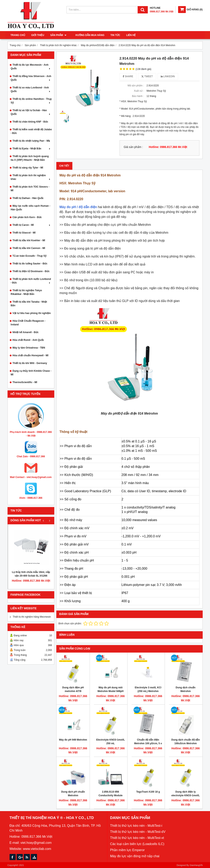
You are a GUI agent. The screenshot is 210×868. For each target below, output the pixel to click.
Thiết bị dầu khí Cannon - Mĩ (29, 248)
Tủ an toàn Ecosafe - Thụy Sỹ (29, 256)
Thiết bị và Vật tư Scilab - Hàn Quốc (31, 112)
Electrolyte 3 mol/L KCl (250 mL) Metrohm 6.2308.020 (148, 691)
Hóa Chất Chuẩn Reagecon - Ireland (28, 323)
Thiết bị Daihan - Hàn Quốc (28, 198)
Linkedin (168, 76)
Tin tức (112, 35)
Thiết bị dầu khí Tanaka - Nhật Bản (29, 304)
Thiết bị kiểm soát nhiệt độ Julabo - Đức (31, 131)
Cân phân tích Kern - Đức (27, 217)
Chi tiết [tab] (64, 166)
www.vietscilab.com (37, 849)
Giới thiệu (38, 35)
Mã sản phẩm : (136, 86)
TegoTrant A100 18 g (148, 792)
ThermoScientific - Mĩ (25, 382)
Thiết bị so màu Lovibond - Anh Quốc (31, 89)
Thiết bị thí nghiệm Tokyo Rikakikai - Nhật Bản (26, 292)
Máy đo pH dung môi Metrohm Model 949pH (111, 689)
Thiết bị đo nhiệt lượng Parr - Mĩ (32, 141)
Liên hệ (128, 35)
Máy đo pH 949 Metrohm (73, 740)
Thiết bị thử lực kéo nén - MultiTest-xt (137, 838)
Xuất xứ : (139, 91)
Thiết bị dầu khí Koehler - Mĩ (29, 240)
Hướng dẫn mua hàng (87, 35)
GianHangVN (196, 865)
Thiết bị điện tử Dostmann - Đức (31, 271)
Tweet (147, 76)
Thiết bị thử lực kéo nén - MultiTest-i (136, 826)
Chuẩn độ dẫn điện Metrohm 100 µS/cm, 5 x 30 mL (148, 743)
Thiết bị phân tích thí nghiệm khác (31, 177)
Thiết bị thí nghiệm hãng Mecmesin (32, 617)
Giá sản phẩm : (133, 147)
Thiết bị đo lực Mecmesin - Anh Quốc (31, 67)
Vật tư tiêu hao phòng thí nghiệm (32, 313)
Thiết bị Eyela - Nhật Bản (32, 149)
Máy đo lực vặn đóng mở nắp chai (135, 856)
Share (128, 76)
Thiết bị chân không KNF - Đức (30, 122)
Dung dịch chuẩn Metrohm (186, 689)
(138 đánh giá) (143, 69)
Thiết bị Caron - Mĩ (32, 225)
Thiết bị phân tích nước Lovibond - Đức (31, 281)
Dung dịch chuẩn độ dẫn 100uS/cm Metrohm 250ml (186, 743)
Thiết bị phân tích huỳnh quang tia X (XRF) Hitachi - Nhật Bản (30, 158)
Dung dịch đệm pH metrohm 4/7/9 (73, 689)
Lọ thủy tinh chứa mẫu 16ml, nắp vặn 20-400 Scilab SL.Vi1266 (31, 574)
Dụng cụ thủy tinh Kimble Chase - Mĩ (31, 373)
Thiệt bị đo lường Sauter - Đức (30, 264)
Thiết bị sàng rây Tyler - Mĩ (28, 168)
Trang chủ (18, 35)
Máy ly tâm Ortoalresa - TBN (29, 348)
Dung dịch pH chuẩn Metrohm (73, 794)
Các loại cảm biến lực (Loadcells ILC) (137, 844)
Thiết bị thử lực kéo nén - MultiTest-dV (138, 832)
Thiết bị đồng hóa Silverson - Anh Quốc (31, 78)
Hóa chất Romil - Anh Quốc (28, 340)
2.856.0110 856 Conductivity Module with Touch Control (111, 795)
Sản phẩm (58, 35)
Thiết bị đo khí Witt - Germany (30, 363)
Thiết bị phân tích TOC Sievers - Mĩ (30, 189)
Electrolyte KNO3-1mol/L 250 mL (110, 742)
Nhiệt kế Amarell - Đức (26, 332)
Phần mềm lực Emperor (127, 850)
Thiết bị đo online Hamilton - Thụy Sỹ (31, 101)
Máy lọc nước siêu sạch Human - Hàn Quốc (31, 208)
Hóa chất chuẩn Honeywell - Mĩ (31, 355)
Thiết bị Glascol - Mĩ (24, 233)
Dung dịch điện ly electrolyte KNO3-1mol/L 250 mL (186, 795)
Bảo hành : (138, 96)
